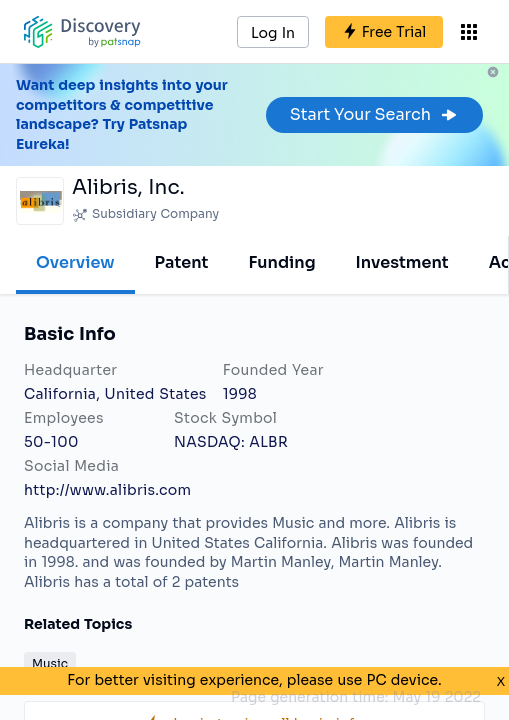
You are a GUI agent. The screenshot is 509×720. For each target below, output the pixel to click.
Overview (75, 262)
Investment (402, 262)
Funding (281, 262)
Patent (182, 262)
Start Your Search (374, 114)
